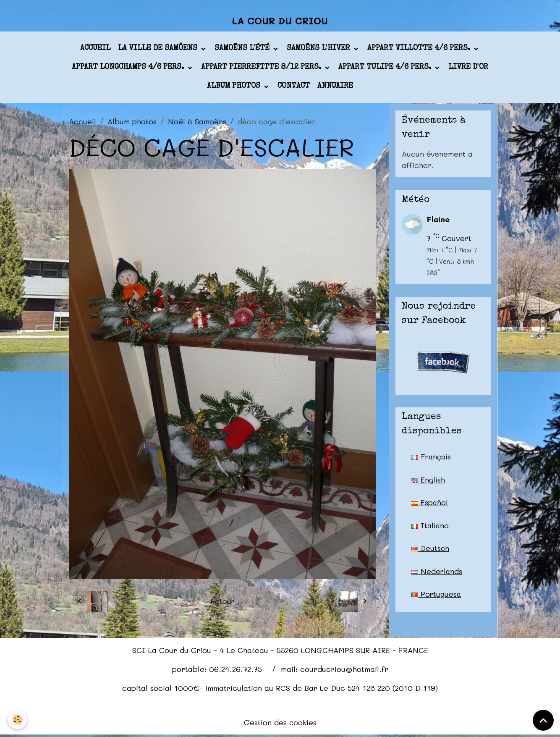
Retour (222, 603)
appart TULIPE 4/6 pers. (386, 69)
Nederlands (437, 574)
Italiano (430, 527)
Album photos (235, 88)
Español (430, 504)
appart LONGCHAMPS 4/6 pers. (129, 69)
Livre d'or (468, 69)
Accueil (95, 50)
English (428, 481)
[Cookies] (18, 720)
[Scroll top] (543, 720)
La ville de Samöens (159, 50)
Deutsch (431, 551)
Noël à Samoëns (197, 123)
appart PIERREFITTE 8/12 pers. (262, 69)
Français (432, 458)
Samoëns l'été (243, 50)
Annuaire (335, 88)
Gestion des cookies (280, 724)
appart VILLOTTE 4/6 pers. (420, 50)
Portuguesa (437, 597)
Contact (294, 88)
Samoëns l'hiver (319, 50)
